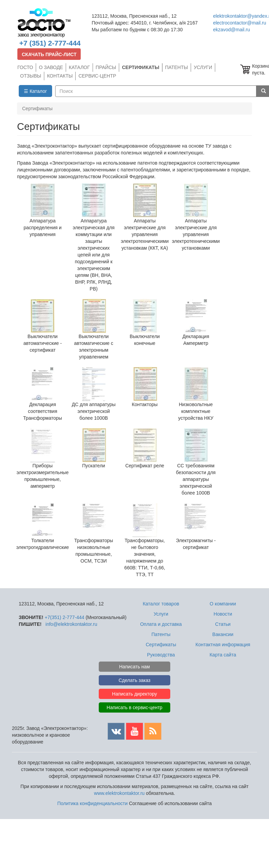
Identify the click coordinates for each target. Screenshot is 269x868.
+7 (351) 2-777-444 (50, 43)
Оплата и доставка (161, 624)
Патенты (161, 634)
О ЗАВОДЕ (51, 67)
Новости (223, 614)
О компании (223, 604)
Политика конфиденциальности (92, 803)
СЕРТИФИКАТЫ (140, 67)
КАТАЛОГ (79, 67)
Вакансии (223, 634)
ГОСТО (25, 67)
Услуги (161, 614)
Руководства (161, 655)
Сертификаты (161, 645)
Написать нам (135, 667)
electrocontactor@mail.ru (240, 23)
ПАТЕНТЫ (177, 67)
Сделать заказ (134, 680)
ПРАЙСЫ (106, 67)
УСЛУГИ (203, 67)
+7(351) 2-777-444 (64, 617)
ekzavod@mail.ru (232, 30)
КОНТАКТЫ (60, 76)
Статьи (223, 624)
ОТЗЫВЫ (31, 76)
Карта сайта (223, 655)
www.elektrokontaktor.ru (119, 793)
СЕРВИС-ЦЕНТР (97, 76)
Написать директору (134, 694)
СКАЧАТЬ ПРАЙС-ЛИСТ (49, 54)
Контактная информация (223, 645)
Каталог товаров (161, 604)
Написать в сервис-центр (134, 707)
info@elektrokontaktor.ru (72, 624)
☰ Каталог (35, 91)
